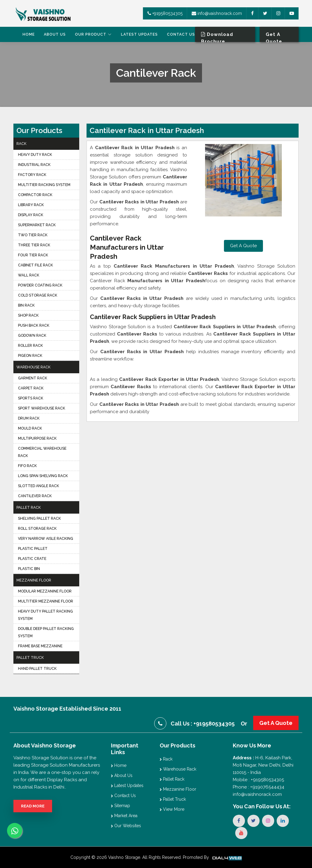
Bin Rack (26, 305)
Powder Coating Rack (40, 285)
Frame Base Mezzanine (40, 646)
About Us (55, 34)
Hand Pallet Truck (37, 669)
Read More (33, 806)
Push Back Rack (34, 325)
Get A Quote (243, 246)
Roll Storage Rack (37, 529)
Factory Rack (32, 175)
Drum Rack (29, 418)
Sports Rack (31, 398)
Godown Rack (32, 336)
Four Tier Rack (33, 255)
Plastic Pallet (33, 549)
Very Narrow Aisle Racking (46, 539)
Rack (21, 144)
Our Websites (126, 826)
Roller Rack (30, 346)
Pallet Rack (29, 508)
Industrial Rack (34, 165)
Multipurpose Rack (37, 438)
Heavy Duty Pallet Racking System (45, 615)
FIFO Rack (27, 466)
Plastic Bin (29, 569)
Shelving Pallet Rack (39, 518)
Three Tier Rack (34, 245)
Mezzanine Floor (34, 580)
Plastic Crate (32, 559)
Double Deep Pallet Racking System (46, 632)
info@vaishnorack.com (217, 13)
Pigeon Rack (30, 356)
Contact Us (181, 34)
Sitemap (121, 806)
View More (172, 809)
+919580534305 (165, 13)
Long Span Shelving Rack (43, 476)
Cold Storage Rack (38, 295)
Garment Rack (33, 378)
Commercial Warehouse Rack (42, 452)
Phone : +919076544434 (259, 787)
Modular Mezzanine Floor (45, 591)
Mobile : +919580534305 (258, 780)
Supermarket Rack (37, 225)
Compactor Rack (35, 195)
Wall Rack (29, 275)
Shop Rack (28, 315)
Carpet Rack (31, 388)
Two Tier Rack (33, 235)
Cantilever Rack (35, 496)
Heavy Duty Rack (35, 155)
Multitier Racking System (44, 185)
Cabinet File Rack (35, 265)
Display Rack (31, 215)
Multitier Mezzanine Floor (46, 601)
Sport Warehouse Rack (42, 408)
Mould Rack (30, 428)
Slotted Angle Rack (39, 486)
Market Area (124, 816)
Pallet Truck (30, 658)
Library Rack (31, 205)
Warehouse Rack (34, 367)
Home (29, 34)
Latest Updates (139, 34)
